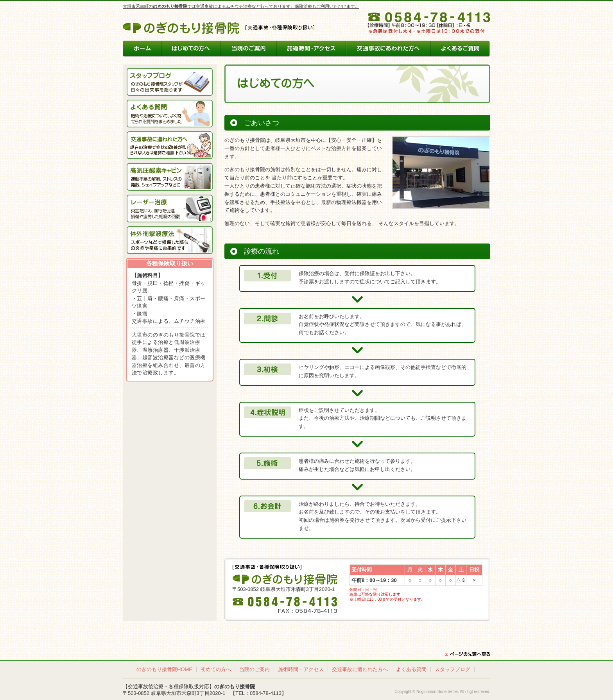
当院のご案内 (249, 48)
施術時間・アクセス (311, 48)
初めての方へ (216, 669)
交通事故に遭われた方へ (360, 669)
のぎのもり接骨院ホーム (142, 48)
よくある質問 (411, 669)
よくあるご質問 (461, 48)
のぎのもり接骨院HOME (164, 669)
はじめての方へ (192, 48)
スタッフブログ (453, 669)
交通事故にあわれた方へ (388, 48)
